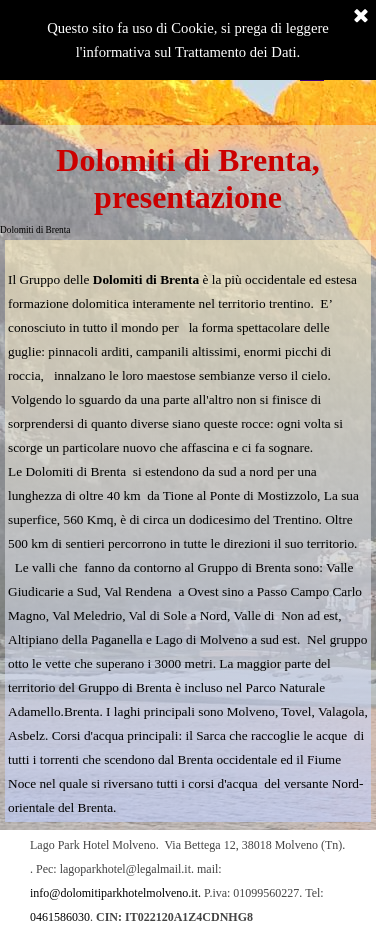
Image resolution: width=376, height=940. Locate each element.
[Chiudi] (361, 17)
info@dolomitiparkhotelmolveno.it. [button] (115, 893)
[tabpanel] (188, 531)
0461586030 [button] (60, 917)
